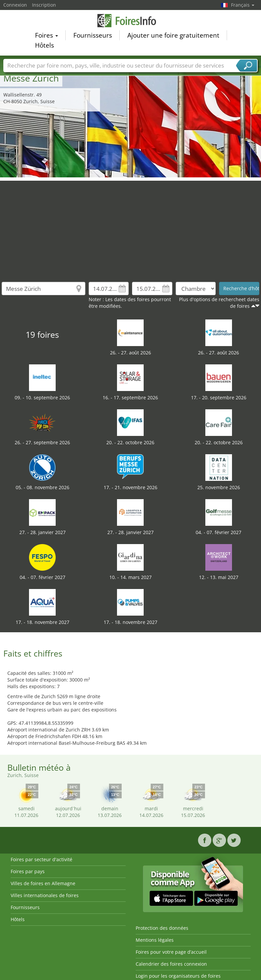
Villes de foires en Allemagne (43, 883)
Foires (46, 36)
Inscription (44, 5)
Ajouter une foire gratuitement (173, 36)
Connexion (15, 5)
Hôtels (44, 46)
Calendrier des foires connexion (171, 964)
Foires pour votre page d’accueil (171, 952)
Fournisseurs (93, 36)
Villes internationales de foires (45, 895)
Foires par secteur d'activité (41, 859)
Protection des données (162, 928)
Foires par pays (28, 871)
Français (243, 5)
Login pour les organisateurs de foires (178, 976)
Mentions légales (155, 940)
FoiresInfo (131, 21)
